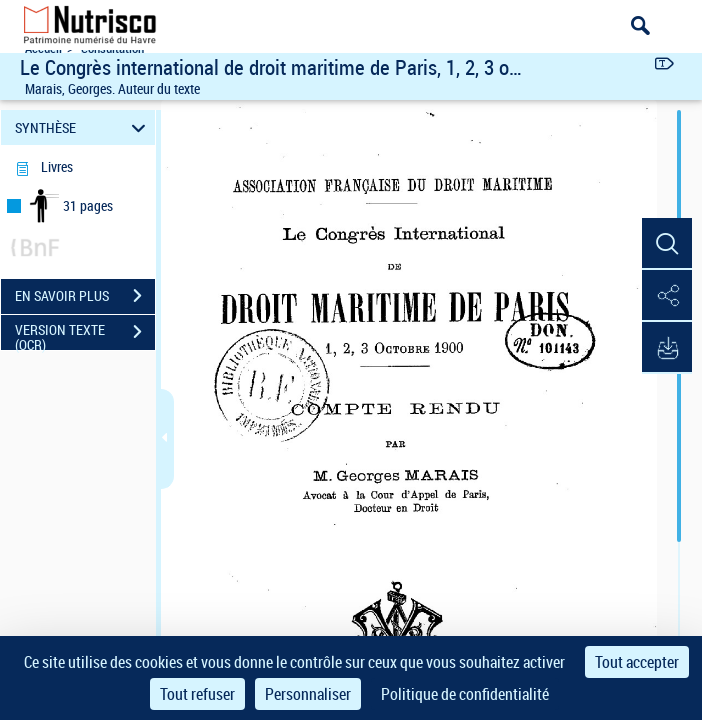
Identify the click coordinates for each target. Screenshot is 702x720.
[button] (667, 244)
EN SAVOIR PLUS (85, 296)
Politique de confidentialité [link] (465, 694)
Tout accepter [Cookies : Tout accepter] (637, 662)
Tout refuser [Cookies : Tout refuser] (197, 694)
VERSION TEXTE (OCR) (85, 334)
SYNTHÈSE (83, 127)
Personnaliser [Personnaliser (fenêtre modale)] (308, 694)
